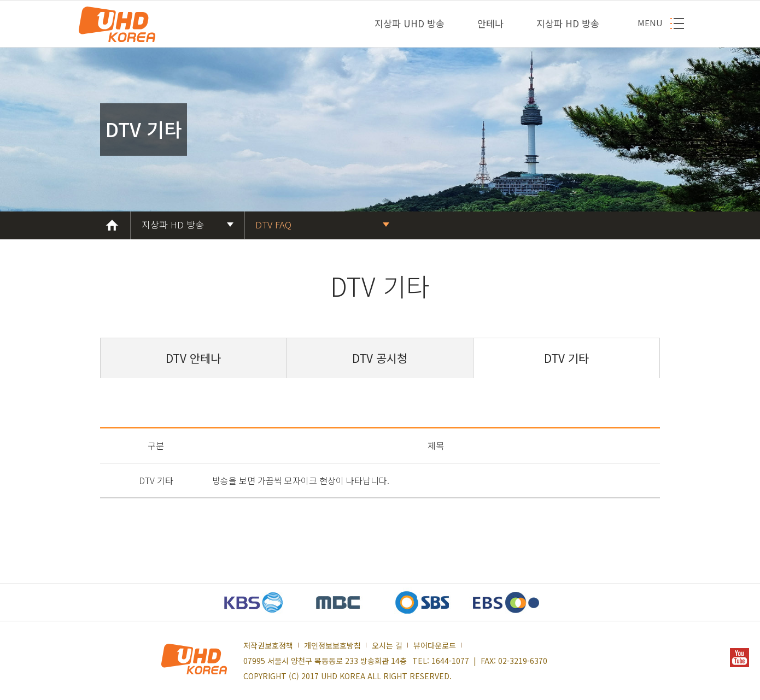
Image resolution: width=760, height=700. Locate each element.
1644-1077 (450, 661)
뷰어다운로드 (435, 645)
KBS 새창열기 (254, 602)
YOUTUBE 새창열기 (739, 658)
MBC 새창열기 (338, 602)
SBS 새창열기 (422, 602)
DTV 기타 (566, 358)
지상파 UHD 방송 (410, 23)
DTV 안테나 (193, 358)
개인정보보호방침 (332, 645)
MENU (650, 23)
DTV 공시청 (380, 358)
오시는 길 (387, 645)
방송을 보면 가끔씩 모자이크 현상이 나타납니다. (301, 480)
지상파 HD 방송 (568, 23)
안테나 (490, 23)
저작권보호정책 (268, 645)
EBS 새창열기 (506, 602)
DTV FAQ (273, 224)
